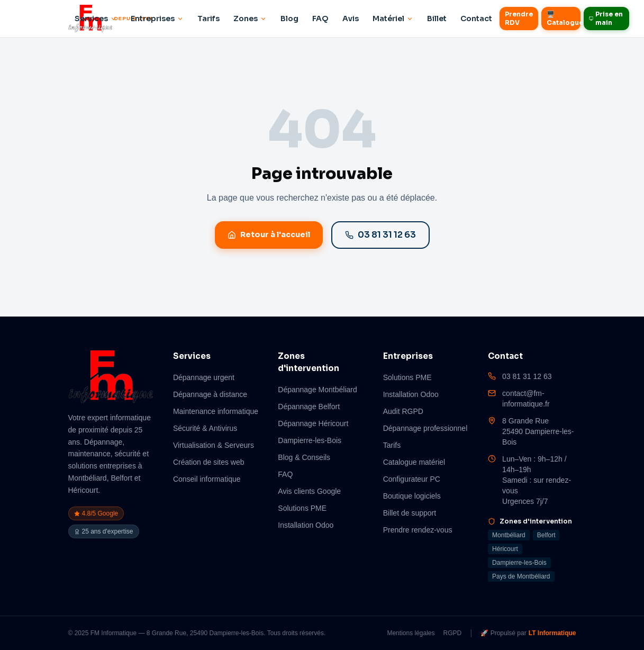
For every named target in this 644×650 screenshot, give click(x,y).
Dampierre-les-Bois (310, 440)
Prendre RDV (519, 18)
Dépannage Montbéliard (317, 390)
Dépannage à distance (210, 394)
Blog (289, 19)
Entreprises (157, 19)
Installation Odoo (306, 525)
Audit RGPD (403, 411)
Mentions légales (411, 633)
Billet (437, 19)
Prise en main (606, 18)
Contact (476, 19)
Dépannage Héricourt (313, 423)
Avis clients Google (309, 491)
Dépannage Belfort (309, 407)
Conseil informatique (207, 479)
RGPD (453, 633)
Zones (250, 19)
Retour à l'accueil (269, 234)
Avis (351, 19)
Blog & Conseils (304, 457)
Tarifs (208, 19)
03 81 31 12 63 (380, 235)
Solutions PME (302, 508)
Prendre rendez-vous (418, 530)
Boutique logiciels (412, 496)
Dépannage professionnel (425, 428)
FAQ (320, 19)
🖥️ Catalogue (564, 18)
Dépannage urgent (204, 377)
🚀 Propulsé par (528, 633)
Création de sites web (209, 462)
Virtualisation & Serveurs (214, 445)
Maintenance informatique (216, 411)
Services (96, 19)
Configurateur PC (412, 479)
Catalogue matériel (414, 462)
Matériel (393, 19)
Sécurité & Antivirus (205, 428)
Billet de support (410, 513)
